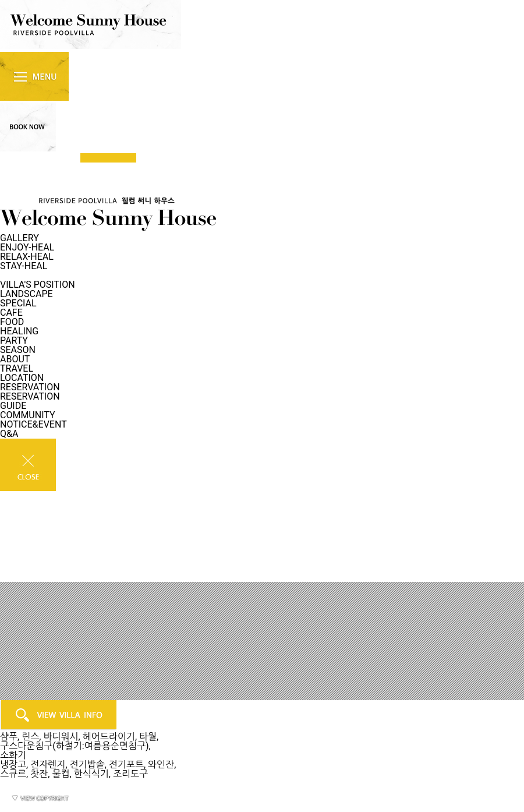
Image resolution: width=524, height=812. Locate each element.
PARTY (14, 340)
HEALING (19, 331)
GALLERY (20, 238)
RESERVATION (30, 387)
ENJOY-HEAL (27, 247)
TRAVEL (17, 368)
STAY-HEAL (24, 266)
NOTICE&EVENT (33, 424)
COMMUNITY (28, 415)
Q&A (9, 434)
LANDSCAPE (26, 294)
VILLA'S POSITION (38, 285)
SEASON (18, 350)
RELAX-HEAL (27, 257)
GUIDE (13, 406)
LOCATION (22, 378)
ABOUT (15, 359)
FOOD (12, 322)
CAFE (11, 313)
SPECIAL (18, 303)
